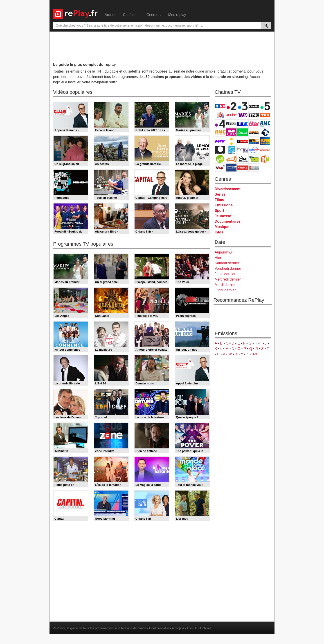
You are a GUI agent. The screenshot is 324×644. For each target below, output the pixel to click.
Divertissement (228, 189)
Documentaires (228, 221)
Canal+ (254, 106)
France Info (231, 141)
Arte (231, 115)
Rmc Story (220, 132)
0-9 (254, 354)
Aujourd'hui (224, 252)
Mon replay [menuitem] (177, 15)
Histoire (254, 168)
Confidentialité (159, 628)
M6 (220, 115)
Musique (222, 227)
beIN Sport (243, 150)
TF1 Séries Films (243, 124)
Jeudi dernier (225, 274)
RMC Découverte (265, 124)
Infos (219, 232)
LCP (231, 168)
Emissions (224, 205)
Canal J (231, 159)
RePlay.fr (59, 628)
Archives (205, 628)
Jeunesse (223, 216)
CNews (243, 141)
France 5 (265, 106)
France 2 (231, 106)
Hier (218, 258)
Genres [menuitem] (154, 15)
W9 (243, 115)
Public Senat (243, 168)
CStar (231, 123)
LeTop (220, 168)
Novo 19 (220, 141)
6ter (254, 124)
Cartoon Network (243, 159)
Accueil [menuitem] (110, 15)
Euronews (220, 150)
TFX (265, 115)
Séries (220, 194)
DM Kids (265, 159)
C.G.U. (192, 628)
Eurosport (254, 150)
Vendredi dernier (228, 268)
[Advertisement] (162, 45)
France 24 (231, 150)
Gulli (220, 159)
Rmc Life (231, 132)
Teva (243, 132)
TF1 (220, 106)
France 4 (220, 124)
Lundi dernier (225, 290)
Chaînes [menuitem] (131, 15)
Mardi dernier (225, 285)
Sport (219, 211)
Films (219, 200)
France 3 (243, 106)
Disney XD (254, 159)
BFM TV (254, 141)
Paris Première (254, 132)
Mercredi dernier (228, 279)
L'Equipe (265, 150)
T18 (265, 132)
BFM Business (265, 141)
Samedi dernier (227, 263)
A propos (178, 628)
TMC (254, 115)
